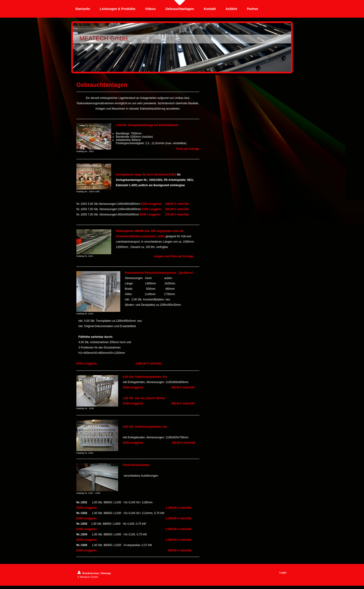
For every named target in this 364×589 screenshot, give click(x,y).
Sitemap (106, 573)
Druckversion (88, 573)
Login (283, 573)
